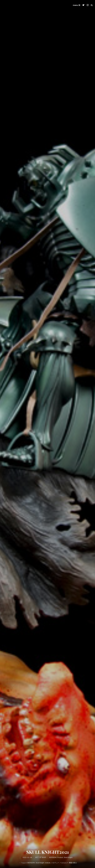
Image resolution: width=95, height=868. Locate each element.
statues (48, 863)
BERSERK (53, 857)
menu (77, 5)
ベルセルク (64, 863)
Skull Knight (68, 857)
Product (60, 857)
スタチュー (55, 863)
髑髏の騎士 (73, 863)
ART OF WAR (41, 857)
